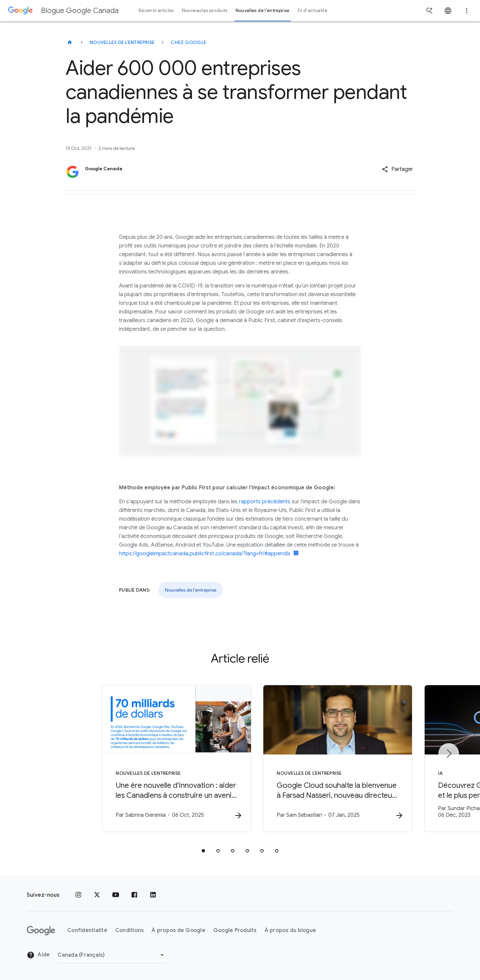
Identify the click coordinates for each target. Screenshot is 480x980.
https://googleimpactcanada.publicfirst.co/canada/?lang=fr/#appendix (209, 554)
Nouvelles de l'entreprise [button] (263, 10)
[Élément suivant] (449, 754)
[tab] (203, 851)
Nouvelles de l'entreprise (122, 42)
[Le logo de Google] (41, 931)
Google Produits (235, 930)
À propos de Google (178, 930)
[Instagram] (78, 895)
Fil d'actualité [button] (312, 10)
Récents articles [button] (156, 10)
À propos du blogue (290, 930)
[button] (397, 169)
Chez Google (188, 42)
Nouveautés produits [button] (205, 10)
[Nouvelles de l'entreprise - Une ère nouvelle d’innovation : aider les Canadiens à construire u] (153, 759)
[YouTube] (116, 895)
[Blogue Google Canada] (70, 42)
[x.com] (97, 895)
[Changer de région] (112, 955)
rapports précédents (265, 502)
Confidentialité (87, 930)
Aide (38, 955)
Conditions (130, 930)
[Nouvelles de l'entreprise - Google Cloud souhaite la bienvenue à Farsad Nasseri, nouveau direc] (327, 759)
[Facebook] (134, 895)
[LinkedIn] (153, 895)
